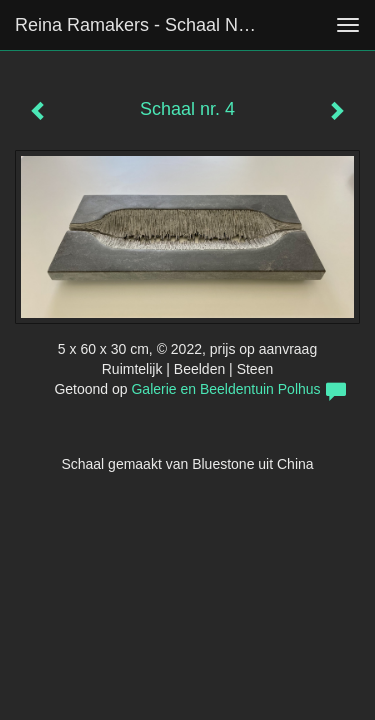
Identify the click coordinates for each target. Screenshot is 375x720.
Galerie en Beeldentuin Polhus (225, 389)
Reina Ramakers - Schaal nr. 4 (139, 25)
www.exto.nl (192, 577)
